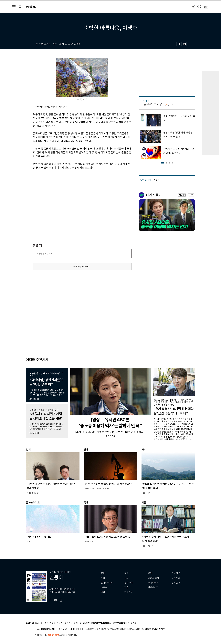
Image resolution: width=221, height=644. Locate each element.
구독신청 (176, 578)
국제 (126, 578)
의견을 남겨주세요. (45, 254)
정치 (103, 573)
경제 (126, 573)
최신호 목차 (153, 578)
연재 (150, 573)
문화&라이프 (107, 583)
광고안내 (176, 583)
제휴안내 (68, 623)
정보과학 (129, 583)
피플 (126, 587)
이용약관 (87, 623)
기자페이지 (153, 587)
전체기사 (129, 592)
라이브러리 (153, 583)
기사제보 (176, 573)
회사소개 (39, 623)
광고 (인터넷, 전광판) (54, 623)
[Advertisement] (75, 191)
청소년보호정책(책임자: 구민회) (123, 623)
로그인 (206, 7)
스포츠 (104, 587)
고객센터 (78, 623)
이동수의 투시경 (152, 104)
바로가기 (182, 195)
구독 (169, 105)
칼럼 (103, 592)
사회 (103, 578)
